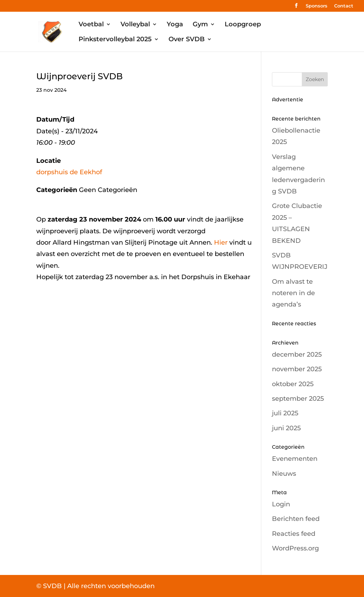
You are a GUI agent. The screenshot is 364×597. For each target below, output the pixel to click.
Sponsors (317, 6)
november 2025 (297, 369)
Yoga (175, 25)
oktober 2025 (293, 384)
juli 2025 (285, 413)
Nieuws (284, 474)
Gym (200, 25)
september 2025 (298, 399)
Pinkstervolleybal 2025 (115, 40)
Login (281, 504)
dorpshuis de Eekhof (69, 172)
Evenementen (295, 459)
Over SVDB (187, 40)
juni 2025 (286, 428)
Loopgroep (243, 25)
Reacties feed (294, 534)
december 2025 (297, 355)
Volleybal (135, 25)
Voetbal (91, 25)
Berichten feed (296, 519)
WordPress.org (295, 548)
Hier (221, 242)
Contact (344, 6)
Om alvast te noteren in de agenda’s (293, 293)
